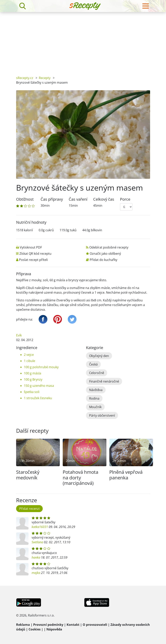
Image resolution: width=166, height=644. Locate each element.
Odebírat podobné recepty (107, 247)
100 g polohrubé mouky (41, 367)
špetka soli (32, 392)
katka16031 (40, 527)
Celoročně (97, 373)
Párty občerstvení (102, 415)
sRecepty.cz (25, 78)
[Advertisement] (83, 41)
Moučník (95, 407)
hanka (36, 557)
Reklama (23, 625)
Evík (19, 335)
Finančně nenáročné (104, 381)
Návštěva (96, 390)
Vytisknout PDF (29, 247)
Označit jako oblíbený (103, 254)
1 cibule (30, 361)
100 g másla (33, 373)
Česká (93, 364)
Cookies (35, 629)
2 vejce (29, 355)
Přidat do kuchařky (102, 260)
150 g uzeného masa (39, 386)
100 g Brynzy (33, 379)
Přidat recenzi (29, 509)
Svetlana (37, 542)
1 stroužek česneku (38, 398)
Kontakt (73, 625)
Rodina (94, 398)
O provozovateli (95, 625)
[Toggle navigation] (146, 6)
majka (36, 573)
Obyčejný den (99, 356)
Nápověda (54, 629)
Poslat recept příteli (32, 260)
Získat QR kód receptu (34, 254)
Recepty (45, 78)
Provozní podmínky (48, 625)
